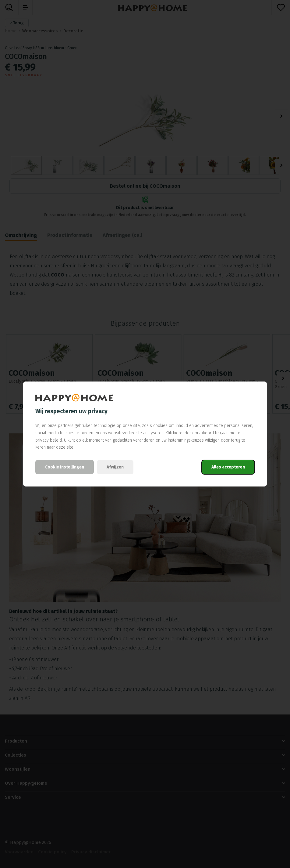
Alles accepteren (228, 467)
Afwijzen (115, 467)
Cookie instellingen (65, 467)
